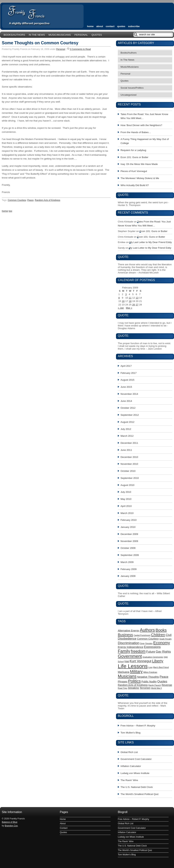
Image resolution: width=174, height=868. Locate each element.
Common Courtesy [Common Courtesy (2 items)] (148, 639)
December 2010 (129, 457)
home (90, 26)
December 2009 (129, 534)
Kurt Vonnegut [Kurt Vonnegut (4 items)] (140, 661)
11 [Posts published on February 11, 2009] (130, 298)
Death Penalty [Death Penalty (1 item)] (166, 639)
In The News (37, 35)
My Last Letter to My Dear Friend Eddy (151, 242)
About (100, 26)
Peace (31, 200)
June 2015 (126, 387)
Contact (110, 26)
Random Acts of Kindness (47, 200)
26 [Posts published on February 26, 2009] (134, 305)
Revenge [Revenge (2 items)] (167, 685)
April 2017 (126, 366)
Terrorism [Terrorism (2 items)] (145, 688)
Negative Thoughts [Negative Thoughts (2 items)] (148, 677)
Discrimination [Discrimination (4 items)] (129, 643)
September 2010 (130, 478)
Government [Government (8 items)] (130, 656)
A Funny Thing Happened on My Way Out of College (145, 141)
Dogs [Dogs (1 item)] (142, 643)
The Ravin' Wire (129, 780)
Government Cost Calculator (136, 759)
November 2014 (129, 394)
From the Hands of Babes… (136, 132)
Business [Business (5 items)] (125, 635)
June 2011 (126, 450)
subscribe (134, 26)
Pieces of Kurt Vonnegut (134, 171)
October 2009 (128, 548)
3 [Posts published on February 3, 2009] (126, 294)
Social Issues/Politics (132, 88)
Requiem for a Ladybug (133, 150)
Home (63, 819)
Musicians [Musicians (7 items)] (127, 676)
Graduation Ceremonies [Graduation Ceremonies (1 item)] (153, 657)
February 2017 (129, 373)
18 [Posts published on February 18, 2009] (130, 301)
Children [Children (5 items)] (158, 635)
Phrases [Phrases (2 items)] (123, 682)
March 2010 (127, 513)
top (10, 211)
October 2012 (128, 408)
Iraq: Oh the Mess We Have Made (139, 164)
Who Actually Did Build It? (135, 185)
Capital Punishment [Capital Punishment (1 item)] (142, 635)
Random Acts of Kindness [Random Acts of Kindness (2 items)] (133, 685)
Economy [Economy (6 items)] (162, 643)
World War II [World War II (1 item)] (157, 688)
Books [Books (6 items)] (161, 630)
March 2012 (127, 436)
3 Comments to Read (80, 49)
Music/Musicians (60, 35)
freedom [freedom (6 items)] (138, 651)
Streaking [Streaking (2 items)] (133, 688)
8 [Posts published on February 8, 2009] (119, 298)
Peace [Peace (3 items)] (164, 677)
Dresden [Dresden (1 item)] (149, 643)
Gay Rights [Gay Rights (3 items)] (163, 652)
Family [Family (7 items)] (124, 651)
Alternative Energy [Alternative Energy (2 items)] (129, 631)
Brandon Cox (11, 826)
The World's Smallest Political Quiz (140, 794)
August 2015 (127, 380)
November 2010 (129, 464)
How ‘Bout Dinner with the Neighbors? (141, 125)
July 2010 (126, 492)
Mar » (129, 308)
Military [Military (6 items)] (136, 672)
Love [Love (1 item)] (150, 667)
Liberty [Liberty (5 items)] (158, 661)
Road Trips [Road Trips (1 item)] (123, 688)
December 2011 (129, 443)
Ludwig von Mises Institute (135, 773)
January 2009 (128, 576)
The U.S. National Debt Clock (137, 787)
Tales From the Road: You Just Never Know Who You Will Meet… (144, 116)
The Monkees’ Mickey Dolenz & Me (140, 178)
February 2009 (129, 569)
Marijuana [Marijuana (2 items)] (124, 672)
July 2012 (126, 429)
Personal (81, 35)
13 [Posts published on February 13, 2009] (137, 298)
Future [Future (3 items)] (151, 652)
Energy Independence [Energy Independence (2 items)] (131, 647)
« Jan (121, 308)
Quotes (121, 26)
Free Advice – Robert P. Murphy (138, 726)
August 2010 (127, 485)
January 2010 (128, 527)
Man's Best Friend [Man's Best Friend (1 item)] (161, 667)
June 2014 (126, 401)
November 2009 (129, 541)
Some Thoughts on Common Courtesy (40, 43)
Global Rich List (129, 752)
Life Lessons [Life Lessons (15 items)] (133, 666)
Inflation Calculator (131, 766)
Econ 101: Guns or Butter (134, 157)
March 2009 (127, 562)
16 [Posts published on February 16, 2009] (123, 301)
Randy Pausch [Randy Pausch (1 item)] (155, 685)
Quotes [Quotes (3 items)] (162, 681)
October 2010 (128, 471)
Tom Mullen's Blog (130, 733)
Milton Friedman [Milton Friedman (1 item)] (150, 672)
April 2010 (126, 506)
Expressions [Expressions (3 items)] (152, 647)
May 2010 (126, 499)
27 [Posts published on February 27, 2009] (137, 305)
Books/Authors (14, 35)
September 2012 (130, 415)
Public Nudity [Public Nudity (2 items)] (149, 682)
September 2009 (130, 555)
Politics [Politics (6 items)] (134, 681)
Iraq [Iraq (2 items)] (127, 661)
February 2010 (129, 520)
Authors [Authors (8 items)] (147, 630)
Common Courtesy (17, 200)
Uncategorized (129, 95)
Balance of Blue (10, 822)
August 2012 (127, 422)
